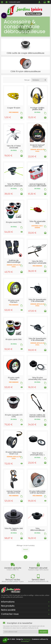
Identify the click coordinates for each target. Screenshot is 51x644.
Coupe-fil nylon (14, 108)
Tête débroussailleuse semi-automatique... (37, 530)
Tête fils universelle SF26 (37, 222)
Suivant (25, 549)
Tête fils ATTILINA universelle (14, 147)
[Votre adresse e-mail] (21, 632)
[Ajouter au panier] (22, 117)
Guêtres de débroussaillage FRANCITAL (14, 262)
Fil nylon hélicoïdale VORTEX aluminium (37, 492)
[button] (5, 640)
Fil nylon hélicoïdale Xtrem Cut (14, 453)
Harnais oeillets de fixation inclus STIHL (37, 416)
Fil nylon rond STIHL (14, 222)
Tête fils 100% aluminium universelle (37, 262)
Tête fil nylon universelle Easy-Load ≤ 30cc (37, 379)
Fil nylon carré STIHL (14, 339)
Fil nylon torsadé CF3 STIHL (14, 416)
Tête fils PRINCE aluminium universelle (14, 185)
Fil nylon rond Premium (14, 301)
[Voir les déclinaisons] (22, 232)
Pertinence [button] (36, 80)
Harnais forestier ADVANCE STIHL (14, 492)
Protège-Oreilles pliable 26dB (37, 109)
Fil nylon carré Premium (14, 378)
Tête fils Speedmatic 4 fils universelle (37, 339)
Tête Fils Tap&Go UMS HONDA (14, 529)
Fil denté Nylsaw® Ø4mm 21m (37, 146)
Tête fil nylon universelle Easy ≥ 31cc (37, 455)
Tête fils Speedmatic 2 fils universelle (37, 300)
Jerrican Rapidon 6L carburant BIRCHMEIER (37, 185)
